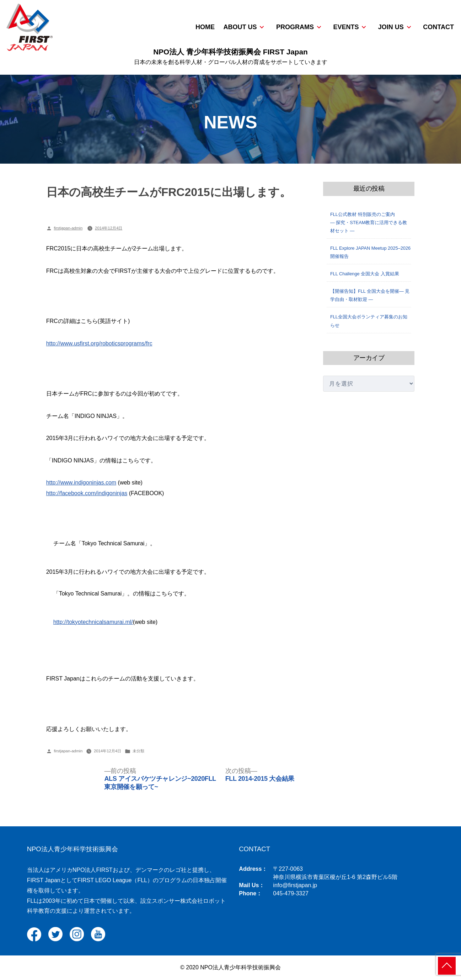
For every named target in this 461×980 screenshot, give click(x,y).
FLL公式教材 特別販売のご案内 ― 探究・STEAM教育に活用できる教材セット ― (374, 223)
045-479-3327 (291, 893)
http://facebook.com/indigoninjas (87, 493)
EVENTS (346, 27)
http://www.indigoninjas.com (81, 483)
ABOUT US (240, 27)
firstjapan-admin (68, 228)
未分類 (138, 751)
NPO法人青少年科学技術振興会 (73, 849)
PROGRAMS (295, 27)
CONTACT (438, 27)
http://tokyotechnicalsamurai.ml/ (93, 622)
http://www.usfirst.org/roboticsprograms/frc (99, 343)
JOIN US (391, 27)
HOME (205, 27)
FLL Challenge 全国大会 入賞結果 (365, 274)
